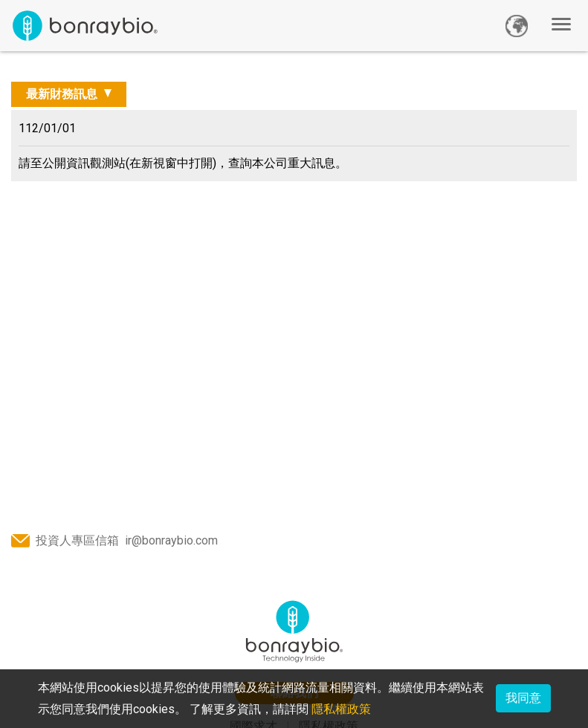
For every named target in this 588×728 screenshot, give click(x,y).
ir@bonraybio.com (171, 540)
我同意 (523, 698)
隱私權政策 (341, 709)
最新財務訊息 (63, 94)
